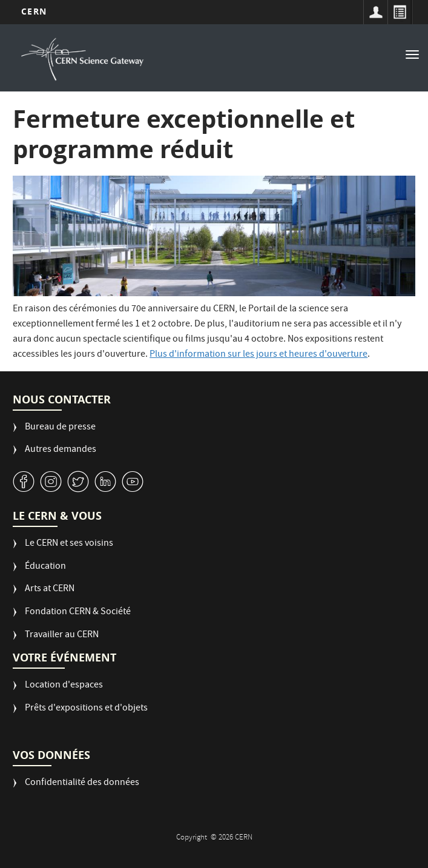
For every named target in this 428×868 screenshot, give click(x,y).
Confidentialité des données (82, 784)
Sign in (375, 12)
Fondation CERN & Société (78, 613)
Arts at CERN (50, 590)
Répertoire (400, 12)
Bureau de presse (60, 428)
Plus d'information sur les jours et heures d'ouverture (258, 355)
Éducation (45, 567)
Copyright (193, 838)
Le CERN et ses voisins (69, 544)
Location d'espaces (64, 686)
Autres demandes (61, 450)
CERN (34, 11)
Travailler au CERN (62, 636)
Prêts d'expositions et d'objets (86, 709)
